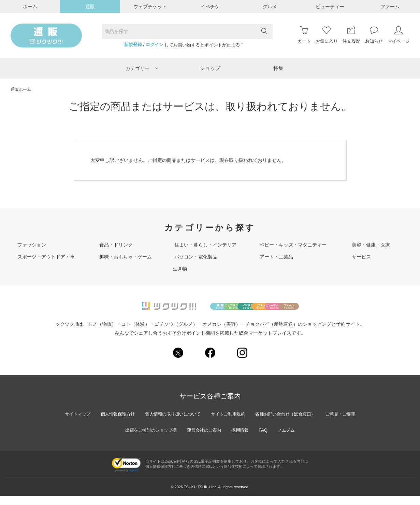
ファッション (32, 245)
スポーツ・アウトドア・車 (46, 257)
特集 (278, 68)
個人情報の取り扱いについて (191, 423)
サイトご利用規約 (251, 423)
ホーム (30, 6)
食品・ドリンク (116, 245)
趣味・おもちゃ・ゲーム (126, 257)
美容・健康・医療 (371, 245)
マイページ (399, 35)
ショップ (210, 68)
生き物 (180, 269)
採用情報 (265, 439)
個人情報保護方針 (131, 423)
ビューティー (330, 6)
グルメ (270, 6)
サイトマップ (87, 423)
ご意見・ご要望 (113, 439)
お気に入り (327, 35)
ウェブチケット (150, 6)
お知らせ (374, 35)
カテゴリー (142, 68)
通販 (90, 6)
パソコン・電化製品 (196, 257)
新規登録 (133, 45)
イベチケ (210, 6)
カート (304, 35)
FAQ (290, 439)
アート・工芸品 (276, 257)
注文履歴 (351, 35)
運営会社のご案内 (226, 439)
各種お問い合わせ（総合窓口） (314, 423)
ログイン (155, 45)
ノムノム (315, 439)
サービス (361, 257)
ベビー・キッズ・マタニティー (293, 245)
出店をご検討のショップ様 (168, 439)
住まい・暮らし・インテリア (205, 245)
